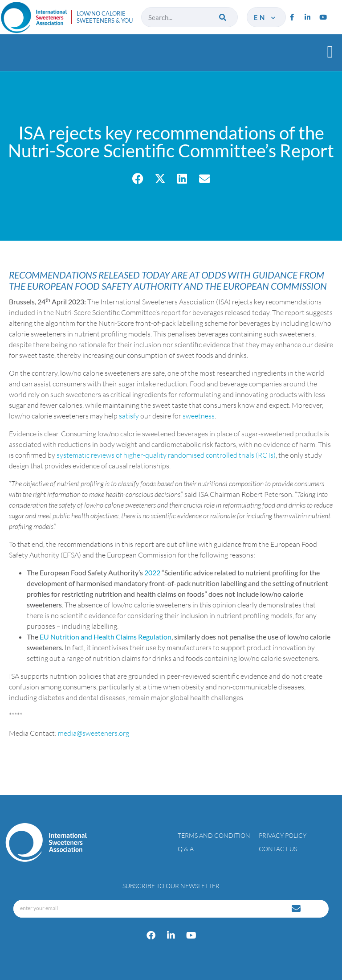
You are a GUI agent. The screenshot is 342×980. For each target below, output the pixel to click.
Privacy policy (283, 835)
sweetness (199, 416)
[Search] (223, 17)
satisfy (129, 416)
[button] (330, 51)
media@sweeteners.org (94, 733)
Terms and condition (214, 835)
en (265, 17)
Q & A (186, 849)
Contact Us (278, 849)
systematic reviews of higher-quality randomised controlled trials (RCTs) (166, 455)
